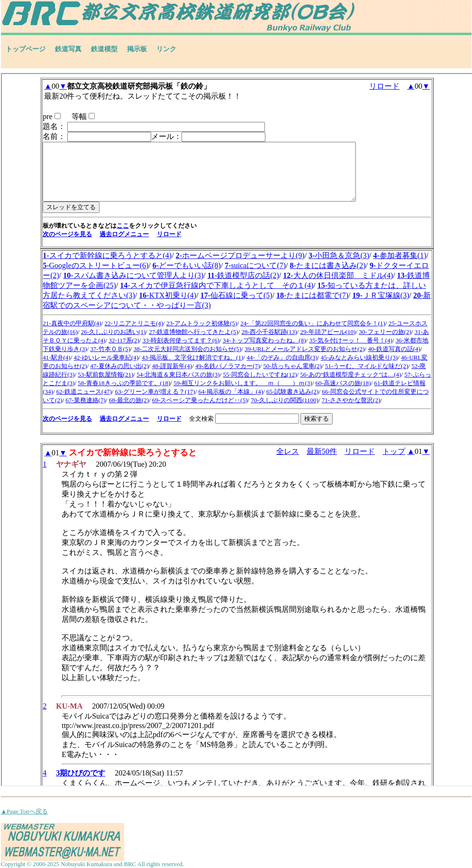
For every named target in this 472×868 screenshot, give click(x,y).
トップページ (26, 49)
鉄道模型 (104, 49)
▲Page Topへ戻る (24, 812)
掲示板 (137, 49)
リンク (166, 49)
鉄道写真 (68, 49)
